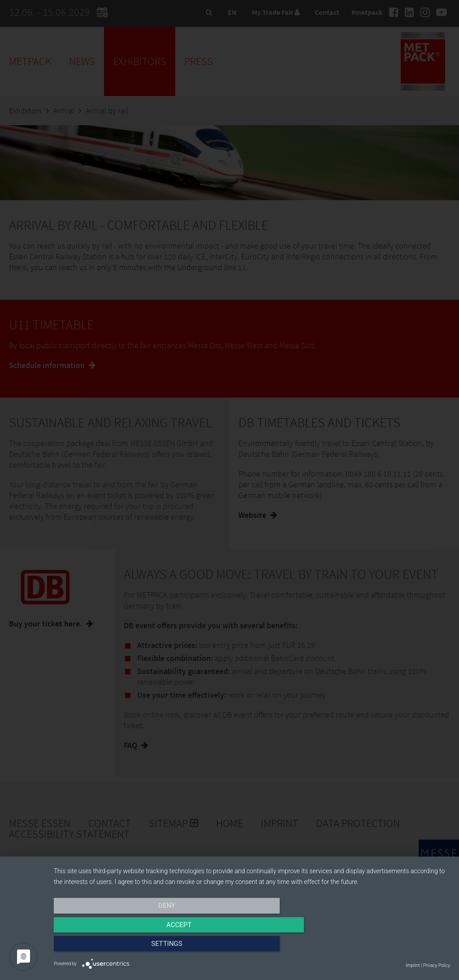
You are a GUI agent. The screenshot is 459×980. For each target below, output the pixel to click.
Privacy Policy (437, 965)
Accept (252, 947)
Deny (113, 947)
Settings (391, 947)
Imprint (413, 965)
